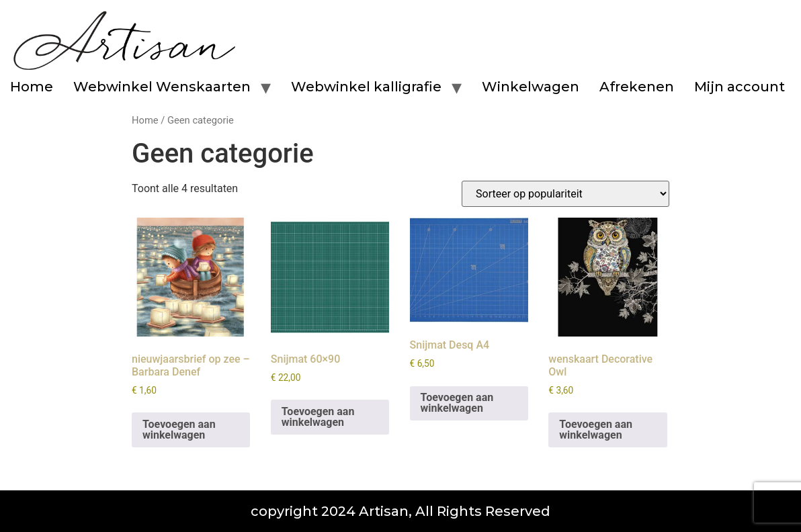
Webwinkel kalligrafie (366, 87)
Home (32, 87)
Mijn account (740, 87)
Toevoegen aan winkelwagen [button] (179, 430)
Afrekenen (637, 87)
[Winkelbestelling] (565, 194)
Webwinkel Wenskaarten (162, 87)
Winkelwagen (531, 87)
